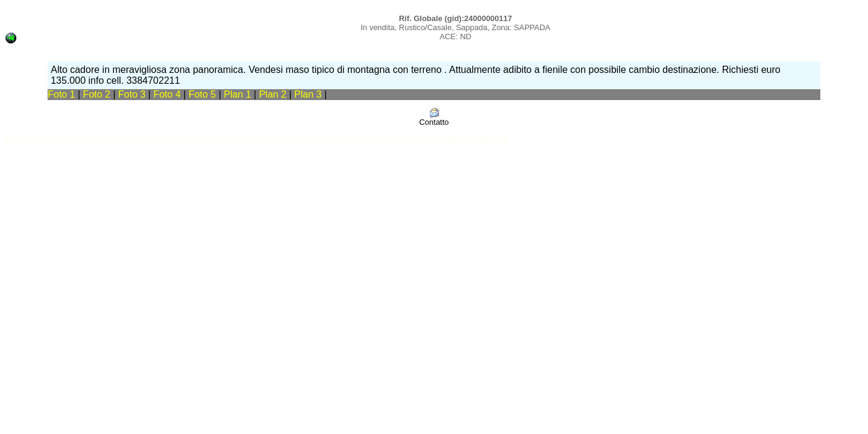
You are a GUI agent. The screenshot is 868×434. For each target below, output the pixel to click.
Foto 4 (167, 94)
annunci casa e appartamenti (55, 139)
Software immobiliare (214, 139)
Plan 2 (274, 94)
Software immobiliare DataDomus (449, 139)
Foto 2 (97, 94)
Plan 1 (239, 94)
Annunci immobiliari (141, 139)
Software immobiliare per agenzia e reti (320, 139)
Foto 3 (132, 94)
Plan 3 (309, 94)
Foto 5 (202, 94)
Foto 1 (61, 94)
